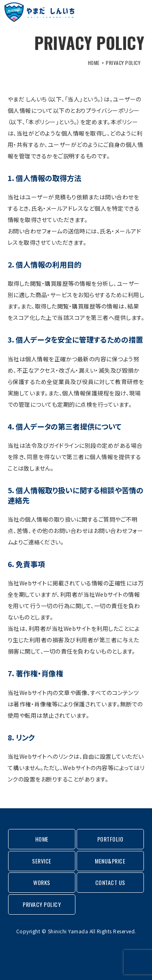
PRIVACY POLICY (42, 904)
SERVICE (42, 861)
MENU (137, 12)
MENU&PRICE (110, 861)
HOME (94, 63)
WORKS (42, 882)
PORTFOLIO (110, 839)
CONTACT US (110, 882)
